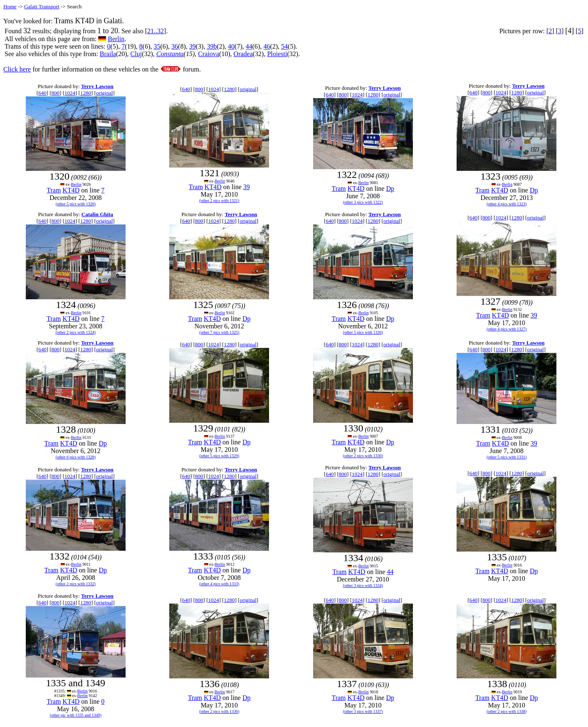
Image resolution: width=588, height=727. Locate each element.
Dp (390, 189)
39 (193, 46)
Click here (17, 69)
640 (42, 93)
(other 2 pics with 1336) (219, 711)
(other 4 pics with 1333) (219, 584)
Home (10, 6)
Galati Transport (42, 6)
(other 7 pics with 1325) (219, 332)
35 (157, 46)
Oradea (243, 54)
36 (175, 46)
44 (249, 46)
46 (267, 46)
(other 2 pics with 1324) (76, 332)
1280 (86, 93)
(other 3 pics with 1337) (363, 711)
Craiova (209, 54)
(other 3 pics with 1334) (363, 585)
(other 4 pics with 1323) (506, 204)
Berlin (116, 39)
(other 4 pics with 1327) (506, 329)
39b (212, 46)
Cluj (136, 54)
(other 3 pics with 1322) (363, 202)
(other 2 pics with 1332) (76, 584)
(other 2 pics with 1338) (506, 711)
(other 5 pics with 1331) (506, 457)
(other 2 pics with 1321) (219, 201)
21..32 (156, 31)
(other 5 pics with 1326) (363, 332)
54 (284, 46)
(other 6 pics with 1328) (76, 457)
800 (56, 93)
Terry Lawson (97, 86)
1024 (70, 93)
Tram (54, 190)
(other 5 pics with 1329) (219, 456)
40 (231, 46)
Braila (108, 54)
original (104, 93)
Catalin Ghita (97, 214)
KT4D (71, 190)
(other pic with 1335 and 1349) (76, 715)
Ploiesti (277, 54)
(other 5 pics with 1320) (76, 204)
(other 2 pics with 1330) (363, 456)
